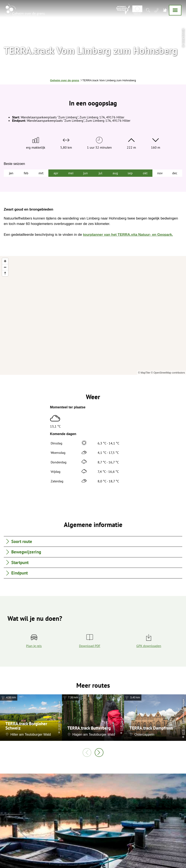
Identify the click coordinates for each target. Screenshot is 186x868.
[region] (93, 315)
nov (160, 173)
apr (56, 173)
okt (145, 173)
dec (175, 173)
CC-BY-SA (59, 726)
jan (11, 173)
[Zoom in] (5, 261)
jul (101, 173)
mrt (41, 173)
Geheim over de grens (65, 80)
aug (115, 173)
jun (85, 173)
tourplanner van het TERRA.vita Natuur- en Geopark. (128, 235)
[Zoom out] (5, 267)
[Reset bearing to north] (5, 273)
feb (26, 173)
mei (71, 173)
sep (130, 173)
